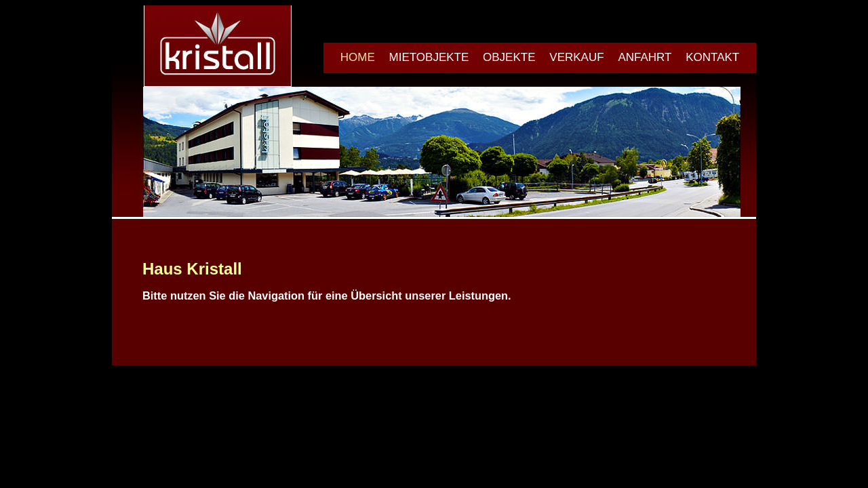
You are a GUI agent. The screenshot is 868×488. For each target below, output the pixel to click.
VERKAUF (576, 57)
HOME (358, 57)
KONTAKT (712, 57)
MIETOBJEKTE (429, 57)
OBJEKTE (509, 57)
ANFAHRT (645, 57)
